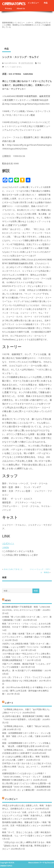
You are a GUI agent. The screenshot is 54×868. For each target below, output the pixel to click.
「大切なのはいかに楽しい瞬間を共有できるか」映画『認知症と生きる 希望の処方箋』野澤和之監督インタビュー (26, 846)
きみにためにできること (13, 569)
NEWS (8, 600)
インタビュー (33, 3)
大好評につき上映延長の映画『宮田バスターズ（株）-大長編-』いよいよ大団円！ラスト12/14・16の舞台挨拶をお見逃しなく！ (27, 647)
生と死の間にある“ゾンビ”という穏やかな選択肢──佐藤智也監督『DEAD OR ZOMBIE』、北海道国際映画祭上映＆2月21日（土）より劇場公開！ (26, 787)
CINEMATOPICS (14, 4)
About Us (21, 8)
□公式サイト (8, 543)
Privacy (8, 8)
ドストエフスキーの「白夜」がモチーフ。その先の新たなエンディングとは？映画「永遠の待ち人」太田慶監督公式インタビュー (26, 816)
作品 (46, 3)
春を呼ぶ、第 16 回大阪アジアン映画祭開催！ (23, 671)
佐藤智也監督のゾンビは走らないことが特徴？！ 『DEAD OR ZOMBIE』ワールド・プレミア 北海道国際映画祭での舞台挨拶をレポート (26, 777)
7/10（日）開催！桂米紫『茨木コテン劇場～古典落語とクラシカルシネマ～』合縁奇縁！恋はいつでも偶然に (26, 637)
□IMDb (6, 547)
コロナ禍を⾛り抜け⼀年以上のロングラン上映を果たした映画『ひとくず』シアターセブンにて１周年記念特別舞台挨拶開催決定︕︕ (26, 657)
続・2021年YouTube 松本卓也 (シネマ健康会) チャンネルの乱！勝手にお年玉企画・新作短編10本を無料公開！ (27, 691)
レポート (9, 703)
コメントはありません (13, 67)
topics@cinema (11, 63)
